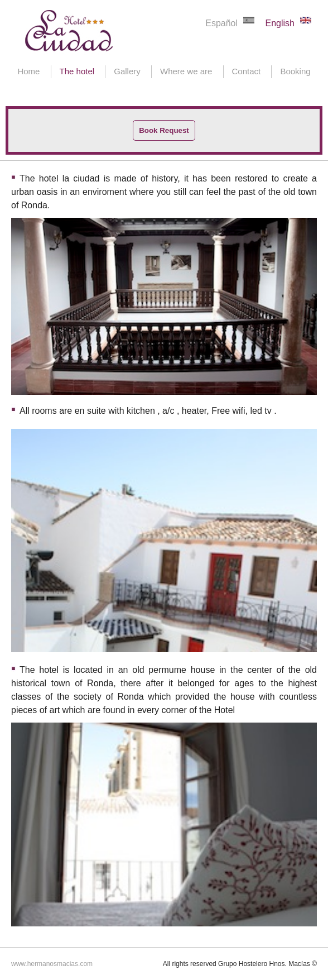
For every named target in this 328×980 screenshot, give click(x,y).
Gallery (127, 71)
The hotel (77, 71)
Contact (247, 71)
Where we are (186, 71)
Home (28, 71)
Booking (295, 71)
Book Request (164, 130)
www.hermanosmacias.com (52, 964)
